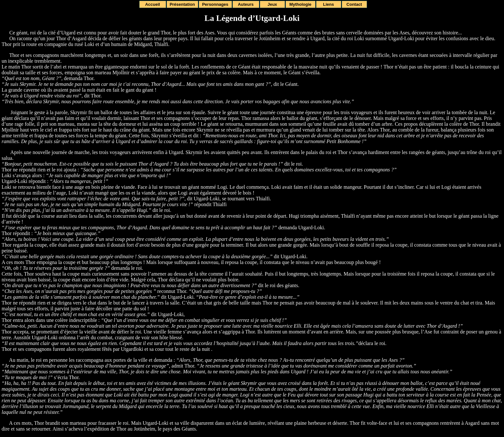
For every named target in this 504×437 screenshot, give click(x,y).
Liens (328, 4)
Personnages (215, 4)
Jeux (272, 4)
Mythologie (300, 4)
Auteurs (246, 4)
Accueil (152, 4)
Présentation (182, 4)
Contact (354, 4)
